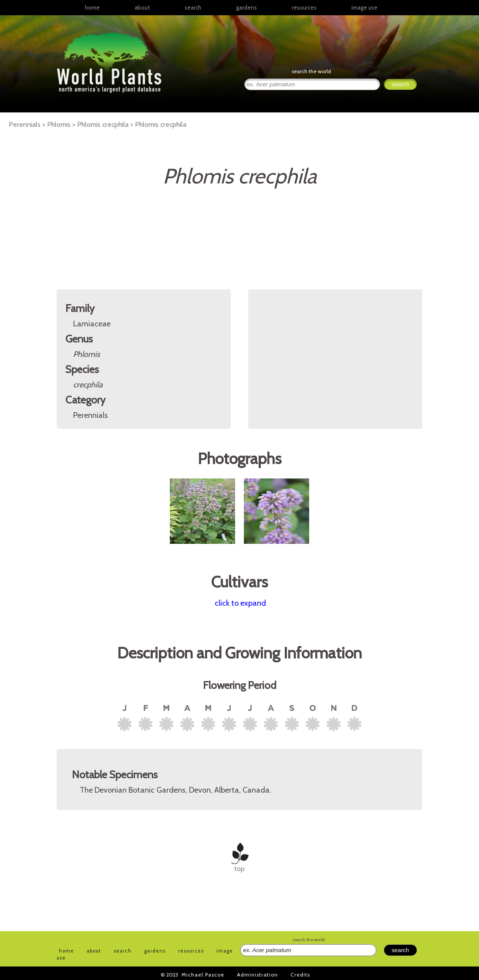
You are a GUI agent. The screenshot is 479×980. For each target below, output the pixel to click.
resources (191, 951)
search (193, 7)
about (142, 7)
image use (364, 7)
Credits (300, 975)
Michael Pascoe (203, 975)
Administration (257, 975)
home (92, 7)
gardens (246, 7)
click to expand (240, 603)
